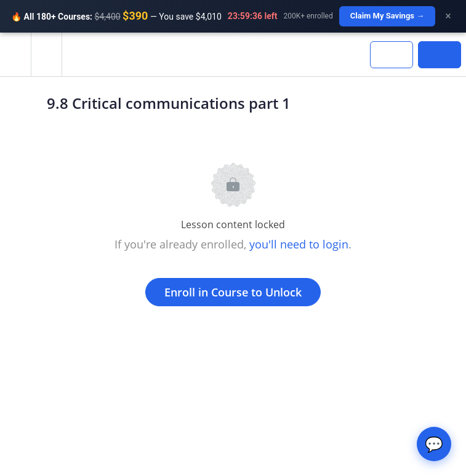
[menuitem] (46, 54)
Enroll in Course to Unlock (233, 292)
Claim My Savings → (388, 16)
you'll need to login (299, 244)
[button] (15, 54)
